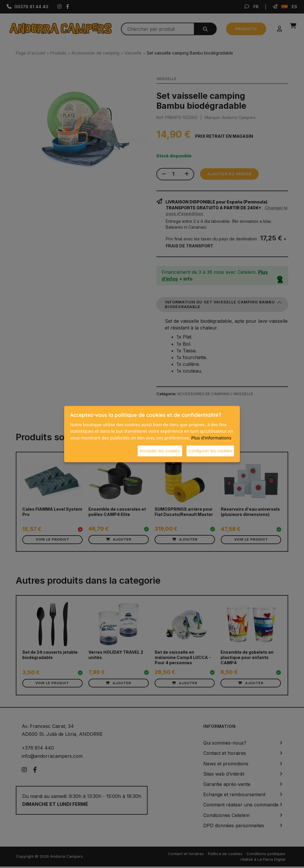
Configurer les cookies (210, 451)
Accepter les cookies (160, 451)
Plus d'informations (211, 437)
